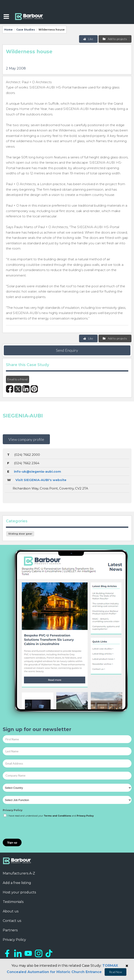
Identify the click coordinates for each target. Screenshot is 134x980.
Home (8, 30)
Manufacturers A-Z (19, 873)
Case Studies (26, 30)
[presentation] (35, 828)
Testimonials (13, 902)
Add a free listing (17, 883)
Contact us (12, 921)
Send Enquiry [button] (67, 350)
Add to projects (115, 39)
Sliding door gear (20, 534)
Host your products (19, 892)
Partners (10, 930)
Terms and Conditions (57, 816)
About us (11, 911)
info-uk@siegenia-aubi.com (38, 471)
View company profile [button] (26, 439)
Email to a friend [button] (17, 379)
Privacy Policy (13, 810)
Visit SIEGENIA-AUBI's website (41, 480)
